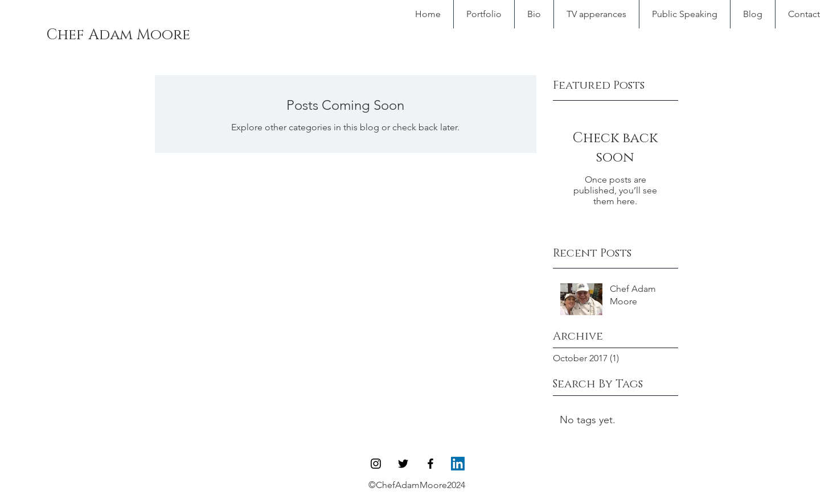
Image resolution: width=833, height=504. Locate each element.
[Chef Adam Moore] (118, 35)
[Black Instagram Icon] (376, 464)
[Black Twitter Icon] (403, 464)
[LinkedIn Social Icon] (458, 464)
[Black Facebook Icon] (430, 464)
